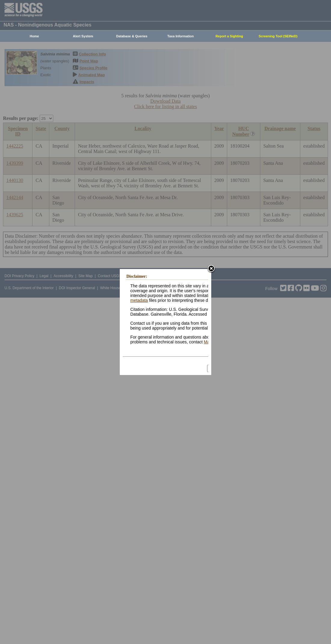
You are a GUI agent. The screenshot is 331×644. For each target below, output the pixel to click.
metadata (139, 300)
